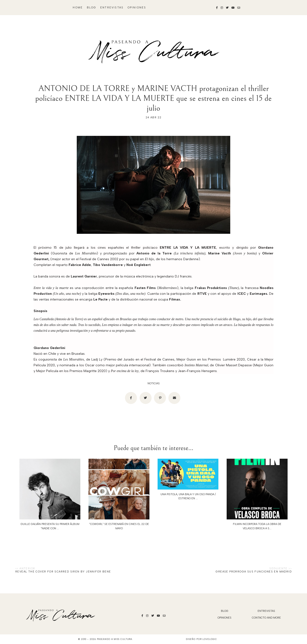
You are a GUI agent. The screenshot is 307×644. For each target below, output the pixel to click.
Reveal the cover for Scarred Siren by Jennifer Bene (63, 572)
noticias (154, 383)
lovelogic (210, 639)
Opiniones (137, 8)
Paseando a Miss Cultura (115, 639)
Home (78, 8)
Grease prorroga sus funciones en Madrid (254, 572)
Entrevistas (112, 8)
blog (92, 8)
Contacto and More (266, 618)
